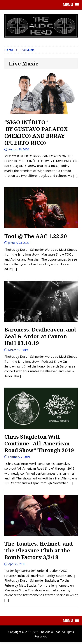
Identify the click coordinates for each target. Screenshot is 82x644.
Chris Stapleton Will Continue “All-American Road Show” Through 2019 (39, 443)
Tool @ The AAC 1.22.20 (36, 236)
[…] (75, 176)
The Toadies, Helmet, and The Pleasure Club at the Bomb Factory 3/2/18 (38, 550)
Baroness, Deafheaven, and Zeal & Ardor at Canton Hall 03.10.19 (40, 336)
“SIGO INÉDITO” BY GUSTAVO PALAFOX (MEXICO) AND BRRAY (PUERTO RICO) (36, 132)
